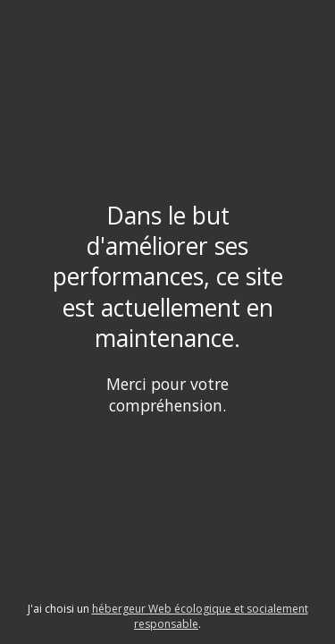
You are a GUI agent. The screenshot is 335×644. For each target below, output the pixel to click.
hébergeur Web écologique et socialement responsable (200, 616)
